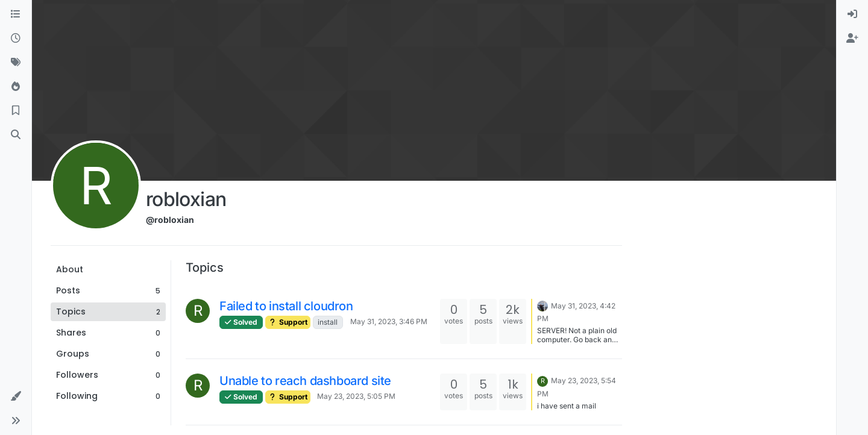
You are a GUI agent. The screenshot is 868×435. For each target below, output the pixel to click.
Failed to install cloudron (286, 306)
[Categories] (16, 14)
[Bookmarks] (16, 111)
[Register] (852, 39)
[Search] (16, 135)
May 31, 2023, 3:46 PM (389, 321)
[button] (16, 396)
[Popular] (16, 87)
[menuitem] (852, 14)
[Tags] (16, 63)
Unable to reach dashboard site (305, 381)
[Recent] (16, 39)
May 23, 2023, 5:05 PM (356, 396)
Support (288, 322)
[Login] (852, 14)
